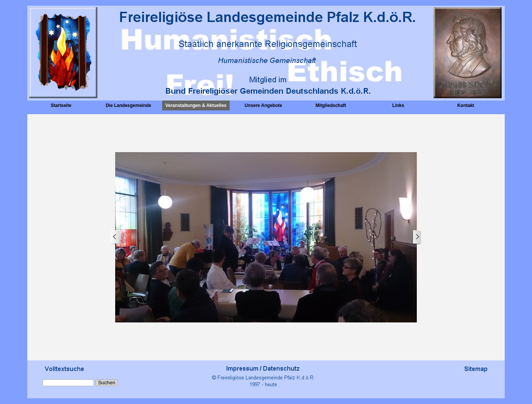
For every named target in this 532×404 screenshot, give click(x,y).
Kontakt (466, 105)
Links (398, 105)
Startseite (61, 105)
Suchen (107, 383)
